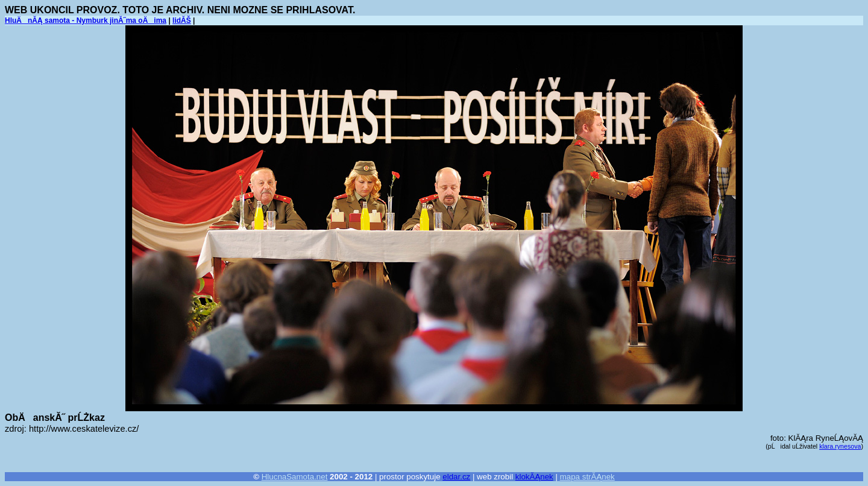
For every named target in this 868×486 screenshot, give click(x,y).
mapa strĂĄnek (587, 477)
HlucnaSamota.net (295, 477)
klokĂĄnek (534, 477)
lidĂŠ (182, 21)
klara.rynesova (840, 446)
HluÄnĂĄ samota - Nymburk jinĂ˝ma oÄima (86, 21)
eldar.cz (456, 477)
